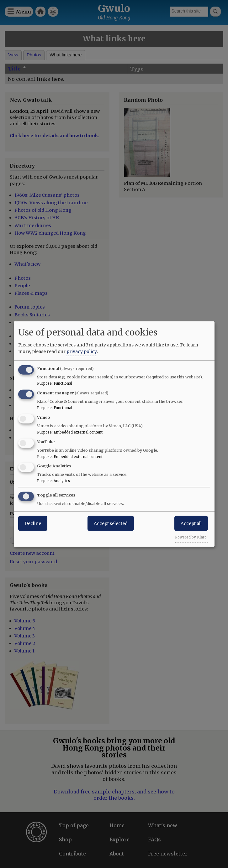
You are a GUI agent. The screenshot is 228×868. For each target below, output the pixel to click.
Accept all (191, 523)
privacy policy (82, 351)
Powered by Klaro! (191, 537)
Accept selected (111, 523)
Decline (33, 523)
